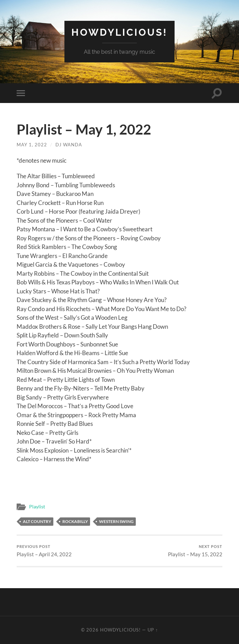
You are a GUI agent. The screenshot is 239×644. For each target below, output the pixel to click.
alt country (37, 521)
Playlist (37, 507)
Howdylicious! (119, 32)
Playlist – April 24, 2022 (44, 551)
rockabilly (75, 521)
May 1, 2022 (32, 145)
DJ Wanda (69, 145)
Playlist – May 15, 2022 (195, 551)
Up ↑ (153, 630)
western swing (116, 521)
